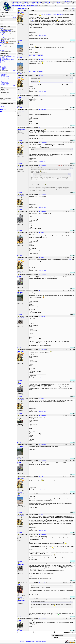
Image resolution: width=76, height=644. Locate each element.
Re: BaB (41, 59)
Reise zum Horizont (4, 83)
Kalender (27, 2)
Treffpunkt (34, 6)
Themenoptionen (23, 9)
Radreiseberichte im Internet (8, 60)
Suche (47, 2)
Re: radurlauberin (43, 563)
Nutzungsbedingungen (41, 642)
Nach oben (20, 40)
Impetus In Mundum (5, 81)
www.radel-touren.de (5, 79)
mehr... (15, 71)
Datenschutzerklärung (30, 642)
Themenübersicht (38, 632)
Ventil (3, 69)
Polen (3, 57)
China (3, 61)
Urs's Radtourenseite (5, 77)
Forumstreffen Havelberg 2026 (8, 56)
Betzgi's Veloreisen (4, 84)
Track (33, 20)
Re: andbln (41, 232)
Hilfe (53, 2)
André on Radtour (4, 82)
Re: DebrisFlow (42, 42)
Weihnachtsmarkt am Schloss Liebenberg (52, 14)
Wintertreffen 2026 (6, 64)
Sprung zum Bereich (58, 635)
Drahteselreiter (3, 75)
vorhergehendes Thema (24, 632)
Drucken (73, 40)
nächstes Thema (50, 632)
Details (15, 18)
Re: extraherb (42, 316)
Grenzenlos (3, 76)
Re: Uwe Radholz (43, 142)
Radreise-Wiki (42, 35)
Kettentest (41, 55)
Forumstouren (5, 59)
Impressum (22, 642)
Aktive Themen (36, 2)
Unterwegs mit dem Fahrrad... (7, 78)
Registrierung (17, 2)
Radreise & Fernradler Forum (21, 6)
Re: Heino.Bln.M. (43, 350)
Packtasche (4, 68)
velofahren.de (3, 80)
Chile (3, 65)
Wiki (58, 2)
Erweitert (14, 24)
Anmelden (68, 2)
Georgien (4, 66)
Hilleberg (4, 67)
